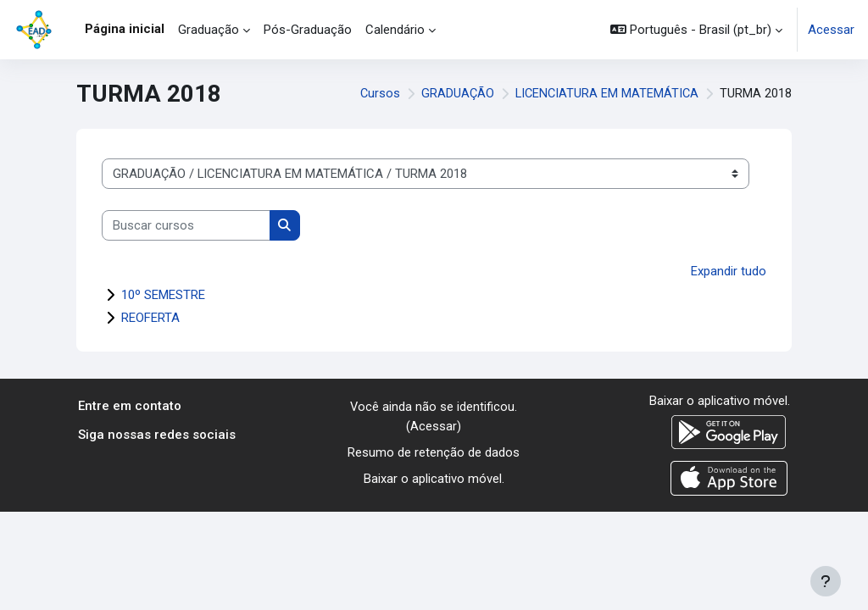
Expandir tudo (729, 271)
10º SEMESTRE (163, 295)
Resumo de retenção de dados (434, 452)
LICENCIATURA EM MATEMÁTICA (606, 94)
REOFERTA (150, 318)
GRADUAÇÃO (455, 94)
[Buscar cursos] (186, 225)
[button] (696, 30)
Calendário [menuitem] (395, 30)
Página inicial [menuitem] (125, 29)
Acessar (831, 30)
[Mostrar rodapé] (826, 581)
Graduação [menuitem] (209, 30)
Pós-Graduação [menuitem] (308, 30)
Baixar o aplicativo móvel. (434, 478)
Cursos (377, 94)
